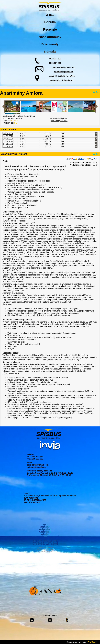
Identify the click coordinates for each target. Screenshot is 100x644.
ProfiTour (92, 642)
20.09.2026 (8, 134)
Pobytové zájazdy (59, 118)
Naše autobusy (50, 37)
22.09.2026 (8, 147)
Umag (32, 116)
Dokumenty (50, 44)
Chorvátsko (18, 116)
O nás (50, 15)
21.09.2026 (8, 141)
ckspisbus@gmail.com (64, 67)
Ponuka (50, 22)
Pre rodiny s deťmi (59, 121)
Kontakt (50, 52)
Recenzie (50, 29)
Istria (26, 116)
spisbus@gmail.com (64, 72)
